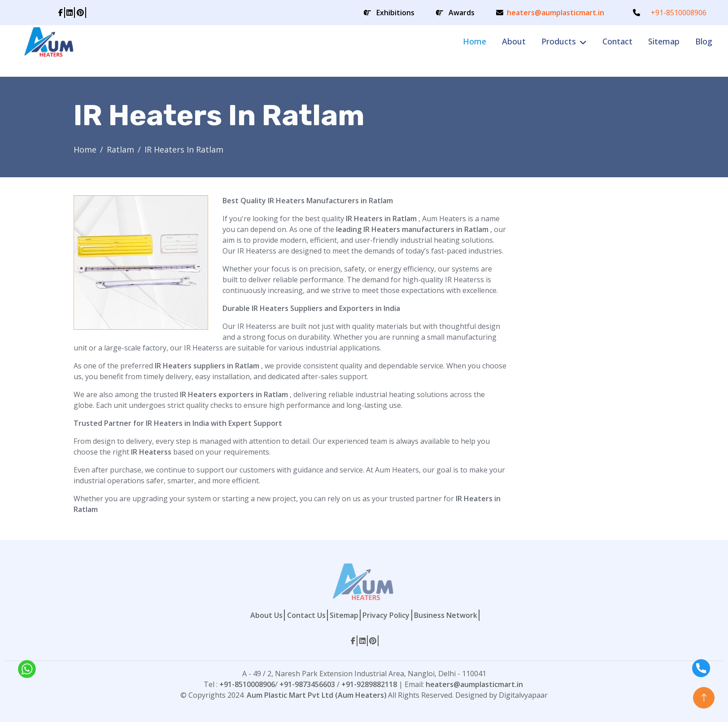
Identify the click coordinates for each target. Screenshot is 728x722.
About (514, 41)
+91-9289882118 (369, 684)
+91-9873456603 (307, 684)
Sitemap (664, 41)
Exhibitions (395, 13)
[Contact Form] (584, 330)
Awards (462, 13)
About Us (266, 615)
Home (475, 41)
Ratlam (120, 149)
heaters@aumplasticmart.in (556, 13)
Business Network (446, 615)
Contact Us (306, 615)
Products (559, 41)
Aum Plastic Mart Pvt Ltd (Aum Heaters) (317, 695)
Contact (617, 41)
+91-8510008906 (679, 13)
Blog (704, 41)
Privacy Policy (386, 615)
